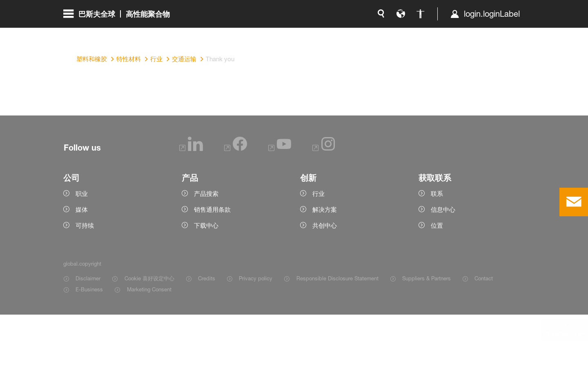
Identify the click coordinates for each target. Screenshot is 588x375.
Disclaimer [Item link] (88, 339)
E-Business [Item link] (89, 350)
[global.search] (295, 33)
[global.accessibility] (334, 33)
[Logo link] (492, 33)
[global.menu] (120, 33)
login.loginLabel (406, 33)
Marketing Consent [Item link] (149, 350)
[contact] (574, 202)
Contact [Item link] (484, 339)
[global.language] (315, 33)
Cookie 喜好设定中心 (149, 339)
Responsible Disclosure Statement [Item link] (337, 339)
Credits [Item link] (207, 339)
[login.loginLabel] (399, 33)
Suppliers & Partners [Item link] (427, 339)
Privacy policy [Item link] (256, 339)
